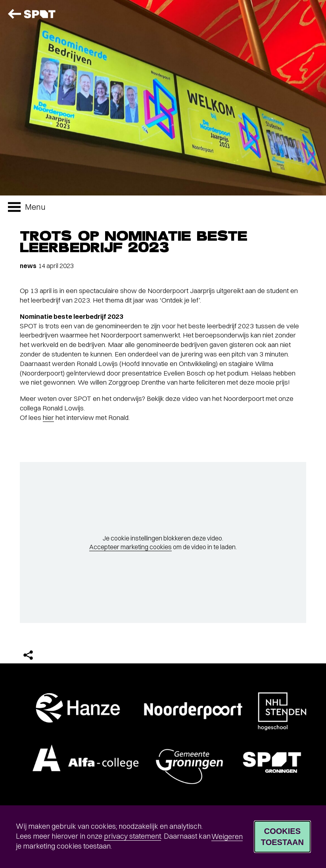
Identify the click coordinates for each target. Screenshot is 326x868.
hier (48, 417)
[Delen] (28, 655)
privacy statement (132, 836)
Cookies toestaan (282, 837)
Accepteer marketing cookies (130, 547)
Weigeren (227, 836)
